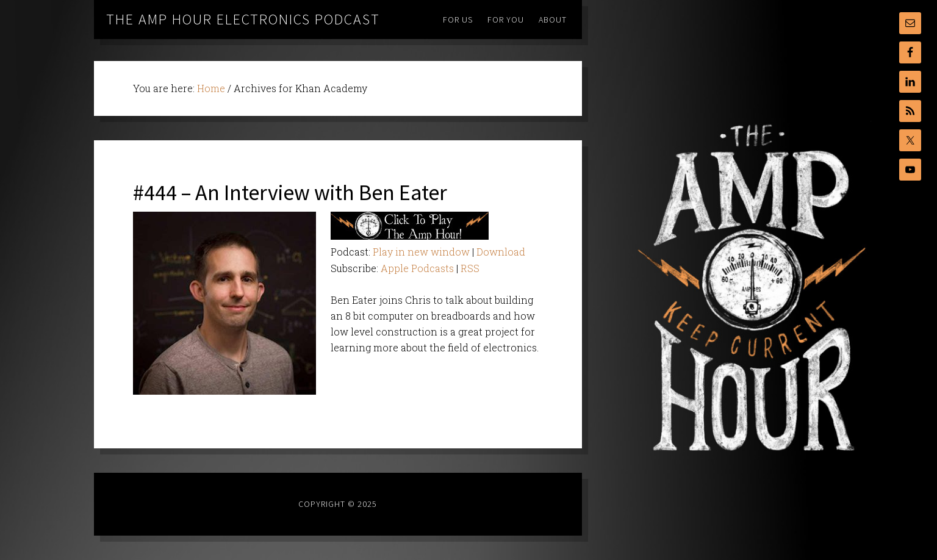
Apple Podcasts (417, 268)
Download (501, 252)
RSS (470, 268)
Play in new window (421, 252)
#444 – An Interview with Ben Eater (290, 192)
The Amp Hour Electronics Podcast (243, 19)
